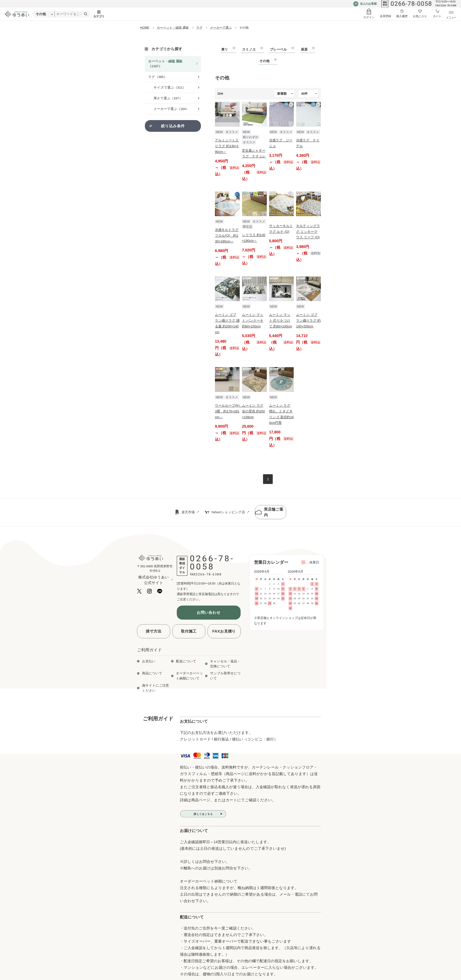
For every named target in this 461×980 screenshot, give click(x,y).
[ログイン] (369, 14)
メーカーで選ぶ (221, 28)
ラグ (199, 28)
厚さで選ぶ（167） (168, 98)
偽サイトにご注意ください (156, 688)
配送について (186, 661)
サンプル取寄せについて (225, 676)
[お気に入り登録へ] (420, 14)
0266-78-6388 (209, 574)
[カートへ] (437, 14)
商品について (152, 673)
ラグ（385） (158, 77)
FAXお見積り (224, 631)
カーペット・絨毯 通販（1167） (165, 64)
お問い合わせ (209, 612)
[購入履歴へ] (402, 14)
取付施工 (189, 631)
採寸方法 (154, 631)
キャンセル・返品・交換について (225, 664)
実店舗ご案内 (269, 512)
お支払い (149, 661)
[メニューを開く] (451, 16)
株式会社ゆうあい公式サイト (156, 580)
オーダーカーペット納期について (189, 676)
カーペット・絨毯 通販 (173, 28)
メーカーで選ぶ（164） (171, 109)
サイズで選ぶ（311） (170, 87)
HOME (145, 28)
